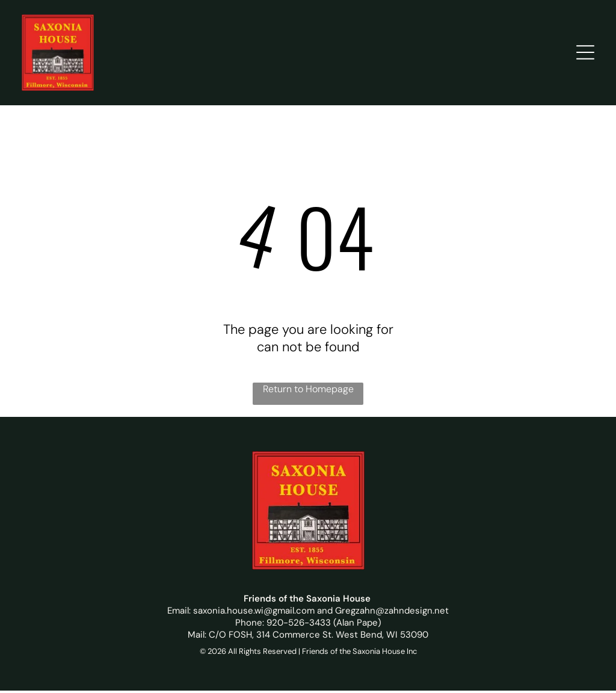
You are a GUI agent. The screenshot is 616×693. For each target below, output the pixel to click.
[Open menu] (585, 54)
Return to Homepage (308, 391)
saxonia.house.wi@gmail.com (254, 613)
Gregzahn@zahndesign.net (392, 613)
